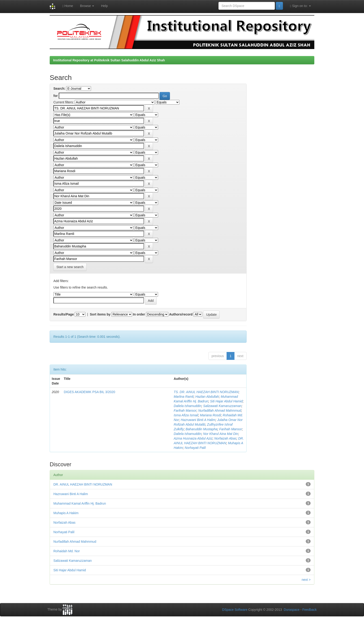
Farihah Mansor (185, 411)
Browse (87, 6)
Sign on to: (300, 6)
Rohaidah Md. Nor (67, 551)
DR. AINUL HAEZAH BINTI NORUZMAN (83, 484)
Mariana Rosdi (210, 415)
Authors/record (181, 314)
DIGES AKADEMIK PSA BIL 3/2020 (89, 392)
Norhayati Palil (195, 448)
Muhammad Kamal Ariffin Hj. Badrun (80, 503)
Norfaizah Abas (225, 438)
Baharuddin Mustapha (202, 429)
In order (139, 314)
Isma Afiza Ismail (186, 415)
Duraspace (292, 610)
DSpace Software (235, 610)
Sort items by (100, 314)
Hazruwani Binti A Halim (198, 420)
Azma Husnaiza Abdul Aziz (193, 438)
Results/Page (64, 314)
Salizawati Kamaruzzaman (222, 406)
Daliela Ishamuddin (187, 406)
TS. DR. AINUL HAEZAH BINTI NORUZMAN (206, 392)
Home (68, 6)
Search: (59, 89)
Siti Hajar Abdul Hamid (226, 401)
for (56, 96)
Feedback (310, 610)
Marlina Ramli (184, 397)
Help (104, 6)
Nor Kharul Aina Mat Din (221, 434)
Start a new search (70, 267)
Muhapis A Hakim (66, 513)
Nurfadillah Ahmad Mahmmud (220, 411)
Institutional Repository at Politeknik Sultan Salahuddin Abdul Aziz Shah (109, 60)
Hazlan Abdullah (207, 397)
